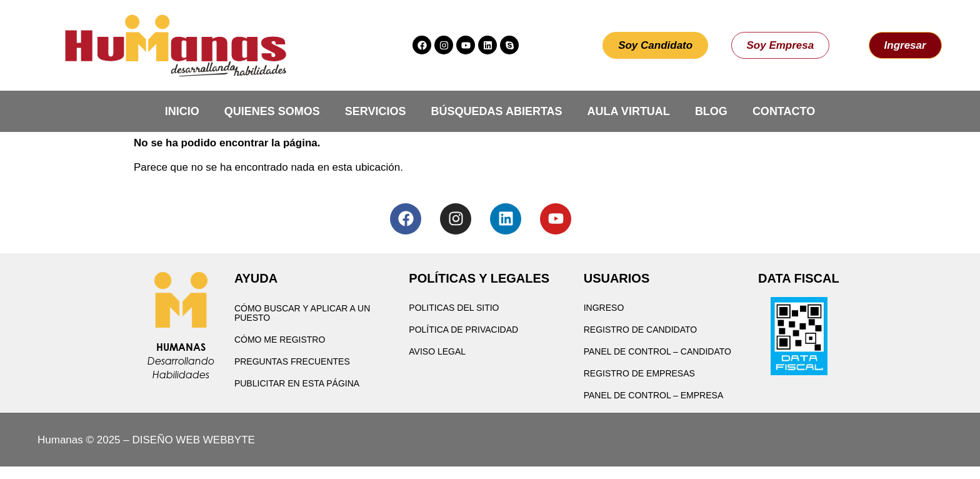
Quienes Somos (272, 111)
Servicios (376, 111)
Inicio (182, 111)
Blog (711, 111)
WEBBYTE (229, 440)
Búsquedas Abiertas (497, 111)
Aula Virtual (629, 111)
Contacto (784, 111)
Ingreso (604, 308)
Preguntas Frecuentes (292, 361)
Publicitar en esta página (297, 383)
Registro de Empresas (639, 373)
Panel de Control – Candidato (657, 351)
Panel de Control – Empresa (654, 395)
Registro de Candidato (641, 330)
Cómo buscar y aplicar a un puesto (302, 313)
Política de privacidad (463, 330)
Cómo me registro (280, 340)
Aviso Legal (437, 351)
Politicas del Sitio (454, 308)
